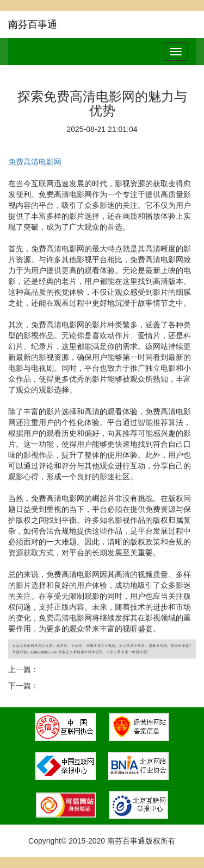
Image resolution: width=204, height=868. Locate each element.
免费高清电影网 (35, 162)
